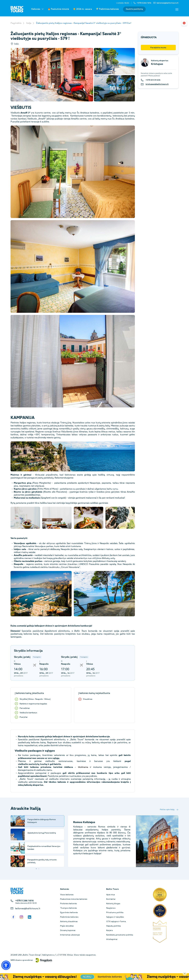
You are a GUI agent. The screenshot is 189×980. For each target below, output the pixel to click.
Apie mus (111, 895)
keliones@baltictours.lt (28, 909)
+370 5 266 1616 (25, 901)
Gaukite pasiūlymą (134, 9)
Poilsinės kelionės (69, 904)
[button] (6, 965)
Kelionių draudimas (69, 922)
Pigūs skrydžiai (67, 926)
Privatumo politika (115, 913)
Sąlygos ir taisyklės (115, 917)
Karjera (109, 931)
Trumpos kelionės (69, 908)
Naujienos (111, 908)
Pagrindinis (16, 23)
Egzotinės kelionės (69, 913)
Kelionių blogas (113, 904)
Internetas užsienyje (70, 935)
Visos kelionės (67, 895)
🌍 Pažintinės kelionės (107, 9)
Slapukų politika (114, 926)
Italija (29, 23)
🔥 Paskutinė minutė (58, 9)
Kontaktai (111, 899)
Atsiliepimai (112, 939)
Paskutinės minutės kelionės (74, 899)
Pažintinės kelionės (69, 917)
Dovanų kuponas (68, 931)
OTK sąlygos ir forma (116, 922)
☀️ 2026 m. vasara (82, 9)
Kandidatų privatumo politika (120, 935)
